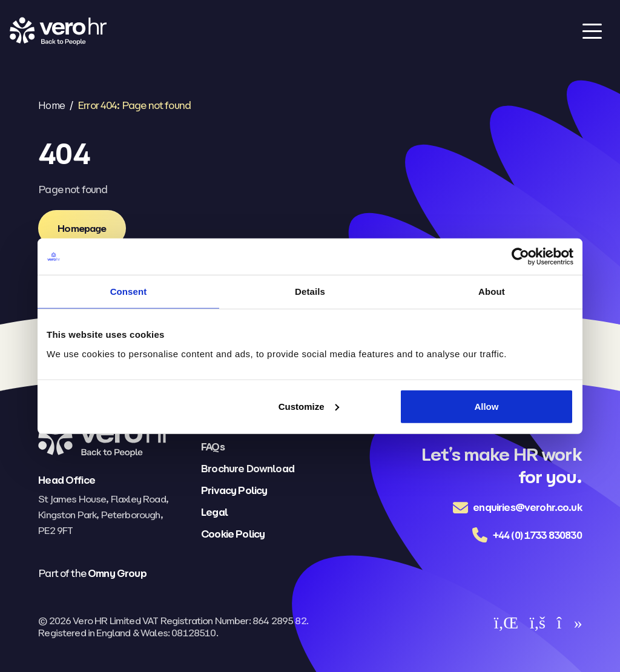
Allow (486, 406)
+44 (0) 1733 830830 (537, 535)
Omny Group (117, 573)
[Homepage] (82, 228)
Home (51, 105)
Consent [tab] (129, 292)
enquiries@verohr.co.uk (527, 507)
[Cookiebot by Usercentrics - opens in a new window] (520, 257)
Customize (309, 406)
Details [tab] (310, 292)
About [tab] (492, 292)
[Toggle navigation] (592, 31)
